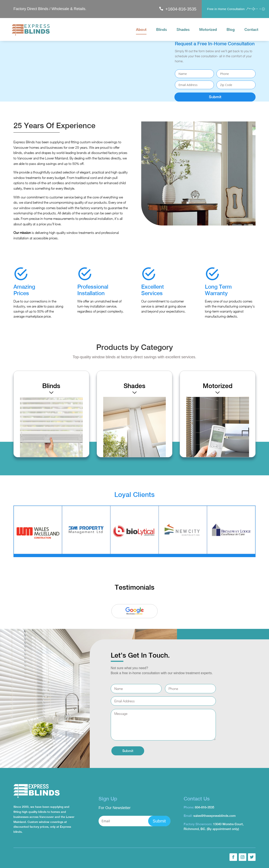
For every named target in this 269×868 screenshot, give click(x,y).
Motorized (208, 30)
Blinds (162, 30)
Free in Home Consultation (226, 9)
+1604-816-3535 (181, 9)
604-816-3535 (204, 807)
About (141, 30)
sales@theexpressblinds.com (214, 816)
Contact (251, 30)
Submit (215, 97)
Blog (231, 30)
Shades (183, 30)
